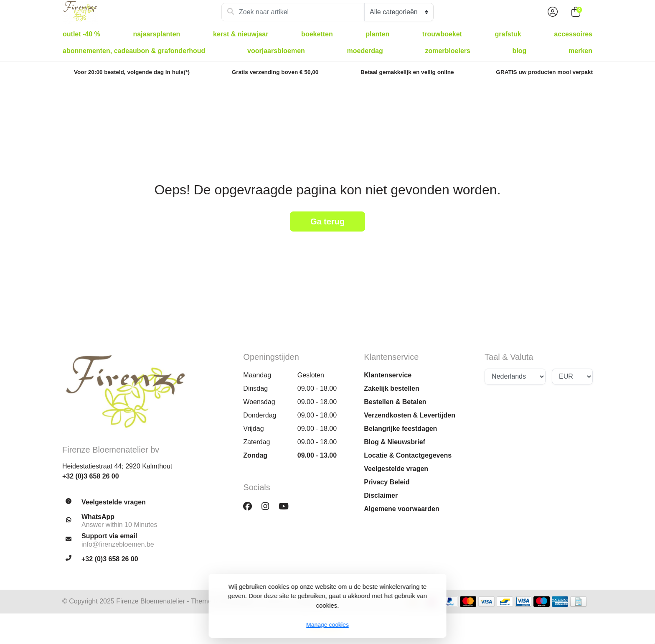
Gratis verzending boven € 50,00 (275, 72)
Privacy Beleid (387, 482)
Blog (520, 51)
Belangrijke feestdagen (400, 429)
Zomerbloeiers (447, 51)
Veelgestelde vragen (396, 469)
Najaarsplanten (156, 34)
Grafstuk (508, 34)
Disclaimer (381, 495)
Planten (377, 34)
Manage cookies (327, 625)
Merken (580, 51)
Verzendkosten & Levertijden (410, 415)
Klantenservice (388, 375)
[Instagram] (269, 506)
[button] (551, 12)
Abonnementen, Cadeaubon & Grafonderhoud (134, 51)
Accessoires (573, 34)
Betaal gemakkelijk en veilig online (407, 72)
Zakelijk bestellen (392, 388)
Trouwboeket (442, 34)
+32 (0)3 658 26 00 (91, 476)
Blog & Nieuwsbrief (395, 442)
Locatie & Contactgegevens (408, 455)
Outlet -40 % (81, 34)
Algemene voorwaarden (402, 509)
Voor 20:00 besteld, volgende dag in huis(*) (132, 72)
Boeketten (317, 34)
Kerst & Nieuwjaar (241, 34)
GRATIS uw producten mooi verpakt (544, 72)
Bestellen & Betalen (395, 402)
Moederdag (365, 51)
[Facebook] (251, 506)
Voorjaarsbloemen (276, 51)
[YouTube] (287, 506)
